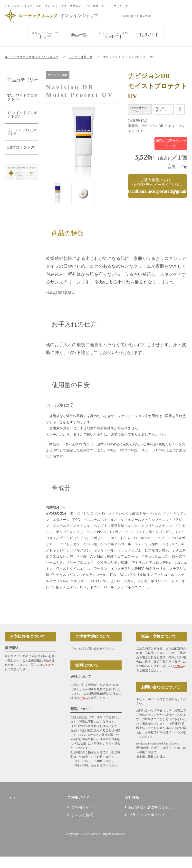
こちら (47, 665)
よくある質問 (82, 815)
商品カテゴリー (23, 80)
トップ (45, 35)
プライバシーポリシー (147, 815)
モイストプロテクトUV (22, 132)
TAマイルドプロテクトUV (22, 115)
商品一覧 (79, 35)
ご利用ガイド (147, 35)
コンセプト (113, 35)
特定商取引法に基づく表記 (151, 807)
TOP (17, 798)
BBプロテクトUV (22, 147)
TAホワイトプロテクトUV (22, 97)
